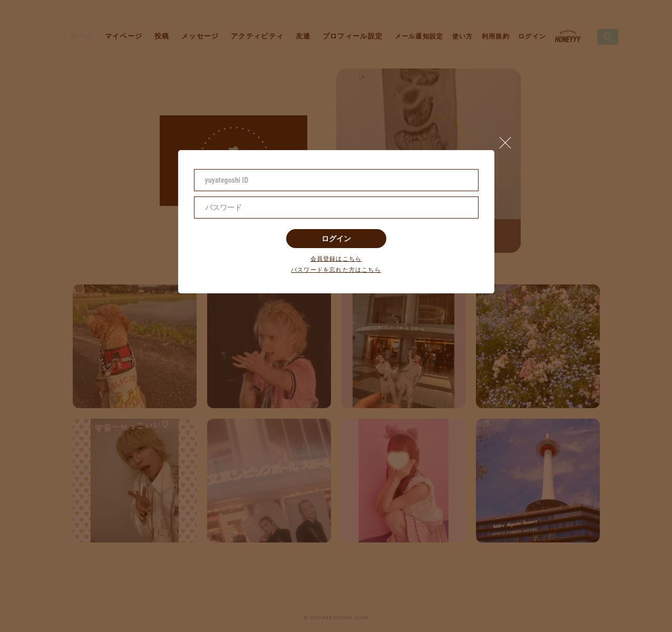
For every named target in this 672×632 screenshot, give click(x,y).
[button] (510, 140)
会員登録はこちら (336, 259)
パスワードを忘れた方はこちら (336, 270)
